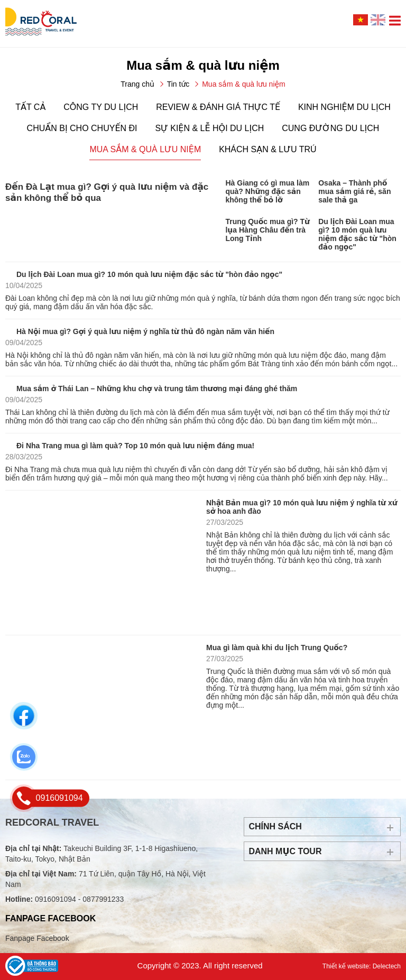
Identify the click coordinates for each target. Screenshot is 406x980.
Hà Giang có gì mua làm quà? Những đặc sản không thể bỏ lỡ (267, 191)
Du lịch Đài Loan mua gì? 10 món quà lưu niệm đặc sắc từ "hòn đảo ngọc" (357, 234)
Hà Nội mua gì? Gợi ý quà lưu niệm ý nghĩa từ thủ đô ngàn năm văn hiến (145, 331)
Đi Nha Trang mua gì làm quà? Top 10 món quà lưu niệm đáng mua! (135, 446)
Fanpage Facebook (37, 938)
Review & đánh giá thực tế (218, 107)
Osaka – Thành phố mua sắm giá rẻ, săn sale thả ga (354, 191)
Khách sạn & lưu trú (267, 149)
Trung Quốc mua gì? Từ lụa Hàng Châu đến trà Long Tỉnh (267, 230)
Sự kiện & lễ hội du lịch (209, 128)
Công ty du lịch (101, 107)
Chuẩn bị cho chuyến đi (82, 128)
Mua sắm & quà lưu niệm (145, 149)
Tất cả (30, 107)
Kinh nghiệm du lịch (344, 107)
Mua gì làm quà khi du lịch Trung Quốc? (277, 648)
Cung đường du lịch (330, 128)
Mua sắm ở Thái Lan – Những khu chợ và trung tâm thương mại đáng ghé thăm (157, 389)
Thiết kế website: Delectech (362, 966)
